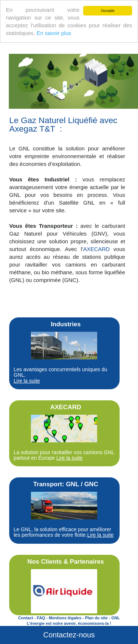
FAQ (41, 618)
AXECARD (97, 249)
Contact (26, 618)
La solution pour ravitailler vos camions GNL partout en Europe (64, 455)
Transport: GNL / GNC (66, 484)
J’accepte (108, 11)
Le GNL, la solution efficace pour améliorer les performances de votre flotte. (64, 532)
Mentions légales (65, 618)
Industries (66, 324)
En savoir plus (54, 33)
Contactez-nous (69, 635)
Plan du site (96, 618)
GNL (115, 618)
